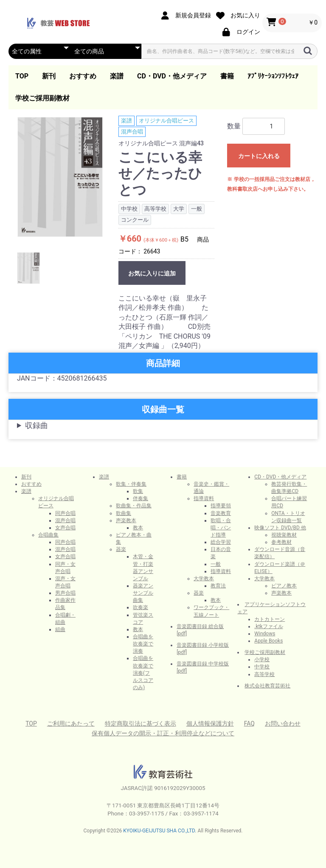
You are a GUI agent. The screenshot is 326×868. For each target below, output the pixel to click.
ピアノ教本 (284, 586)
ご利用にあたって (71, 723)
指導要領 (221, 506)
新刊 (49, 76)
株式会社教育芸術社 (267, 686)
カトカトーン (270, 619)
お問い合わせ (283, 723)
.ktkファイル (268, 626)
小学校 (262, 659)
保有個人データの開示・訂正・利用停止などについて (163, 733)
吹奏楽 (141, 607)
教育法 (218, 586)
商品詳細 (163, 363)
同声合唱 (65, 513)
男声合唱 (65, 593)
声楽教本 (126, 520)
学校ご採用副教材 (42, 98)
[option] (60, 177)
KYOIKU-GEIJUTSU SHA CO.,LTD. (160, 831)
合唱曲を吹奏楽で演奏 (143, 644)
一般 (216, 564)
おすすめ (83, 76)
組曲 (60, 629)
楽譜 (117, 76)
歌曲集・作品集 (134, 506)
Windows (265, 634)
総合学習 (221, 542)
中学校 (262, 667)
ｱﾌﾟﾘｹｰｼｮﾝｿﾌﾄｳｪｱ (273, 76)
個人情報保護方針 (210, 723)
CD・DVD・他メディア (172, 76)
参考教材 (281, 542)
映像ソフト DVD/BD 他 (280, 528)
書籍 (227, 76)
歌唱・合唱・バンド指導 (221, 528)
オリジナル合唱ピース (166, 121)
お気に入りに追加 (152, 273)
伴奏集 (141, 498)
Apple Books (268, 641)
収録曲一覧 (163, 409)
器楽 (121, 549)
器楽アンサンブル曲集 (143, 593)
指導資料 (204, 498)
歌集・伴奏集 (131, 484)
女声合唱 (65, 528)
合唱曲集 (48, 535)
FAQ (249, 723)
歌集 (138, 491)
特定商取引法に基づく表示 (141, 723)
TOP (22, 76)
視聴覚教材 (284, 535)
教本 (138, 528)
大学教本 (204, 579)
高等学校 (264, 674)
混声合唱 (132, 132)
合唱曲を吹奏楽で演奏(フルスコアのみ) (143, 673)
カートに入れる (259, 156)
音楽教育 (221, 513)
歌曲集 (124, 513)
